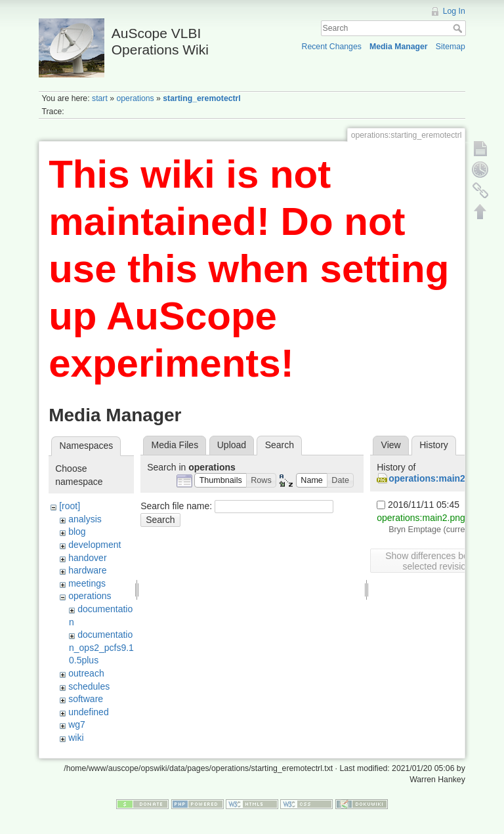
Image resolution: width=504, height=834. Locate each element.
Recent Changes (332, 47)
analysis (85, 519)
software (86, 699)
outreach (86, 673)
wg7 (77, 724)
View (391, 445)
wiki (76, 738)
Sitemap (451, 47)
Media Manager (399, 47)
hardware (87, 570)
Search (459, 28)
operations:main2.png (436, 478)
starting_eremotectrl (201, 98)
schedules (89, 686)
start (100, 98)
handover (87, 558)
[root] (70, 506)
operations (135, 98)
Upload (232, 445)
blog (77, 532)
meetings (87, 583)
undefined (89, 712)
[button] (220, 481)
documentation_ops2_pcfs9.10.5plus (101, 647)
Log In (454, 11)
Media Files (175, 445)
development (94, 545)
